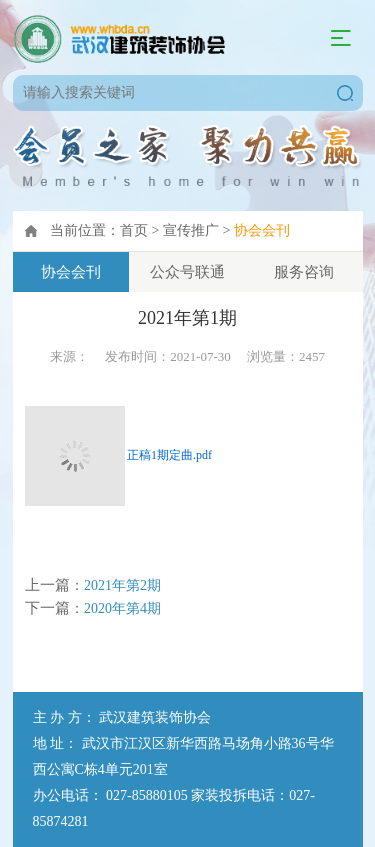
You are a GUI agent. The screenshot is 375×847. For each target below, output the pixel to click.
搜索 (345, 93)
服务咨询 (304, 272)
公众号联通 (187, 272)
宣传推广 (191, 230)
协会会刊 (262, 230)
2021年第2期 (122, 585)
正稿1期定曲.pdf (169, 455)
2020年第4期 (122, 608)
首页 (134, 230)
